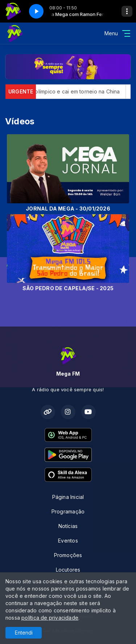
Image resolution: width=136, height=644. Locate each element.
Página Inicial (68, 497)
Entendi (24, 633)
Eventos (68, 541)
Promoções (68, 555)
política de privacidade (50, 618)
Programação (68, 511)
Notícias (68, 526)
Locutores (68, 570)
